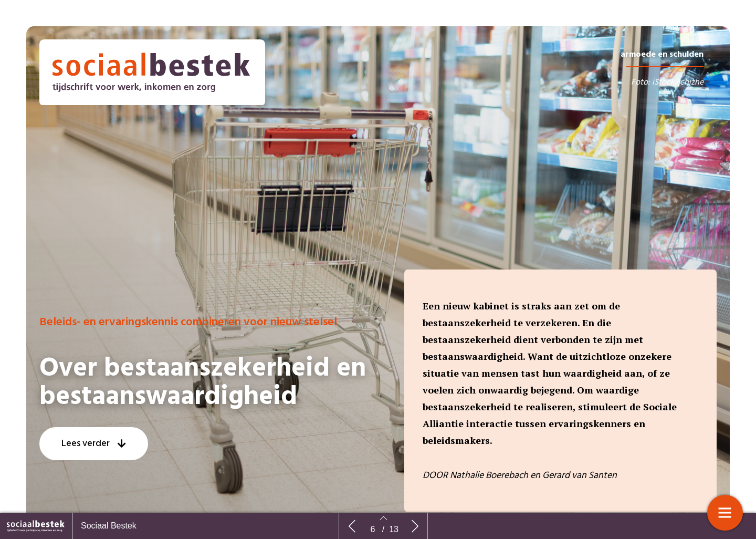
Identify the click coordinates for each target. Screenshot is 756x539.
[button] (94, 444)
